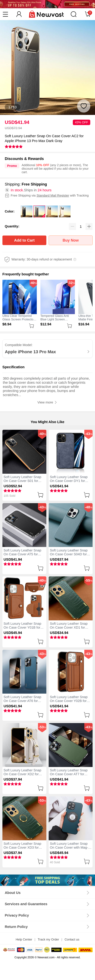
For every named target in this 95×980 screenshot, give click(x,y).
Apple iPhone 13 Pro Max (30, 352)
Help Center (24, 939)
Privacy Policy (17, 915)
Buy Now (71, 240)
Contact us (72, 939)
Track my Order (48, 939)
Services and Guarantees (26, 904)
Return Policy (16, 927)
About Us (13, 893)
